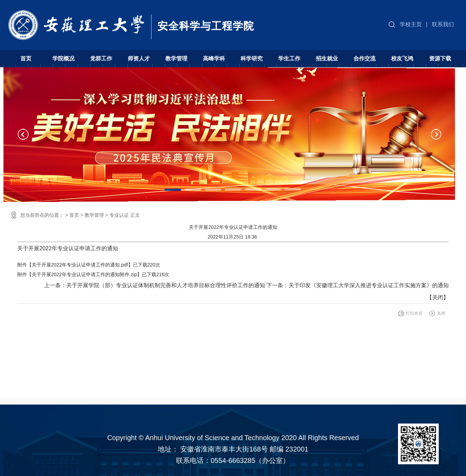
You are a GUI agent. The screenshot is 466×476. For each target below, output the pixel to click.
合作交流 (365, 59)
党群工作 (101, 59)
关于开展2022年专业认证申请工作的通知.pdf (80, 265)
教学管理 (176, 59)
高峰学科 (214, 59)
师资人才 (139, 59)
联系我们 (443, 24)
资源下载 (440, 59)
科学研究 (252, 59)
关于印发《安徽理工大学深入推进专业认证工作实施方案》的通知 (369, 285)
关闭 (438, 297)
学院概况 (64, 59)
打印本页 (414, 313)
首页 (26, 59)
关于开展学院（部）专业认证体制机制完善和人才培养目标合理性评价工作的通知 (166, 285)
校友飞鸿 (402, 59)
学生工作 (289, 59)
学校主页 (411, 24)
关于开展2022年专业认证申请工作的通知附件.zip (84, 274)
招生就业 (327, 59)
